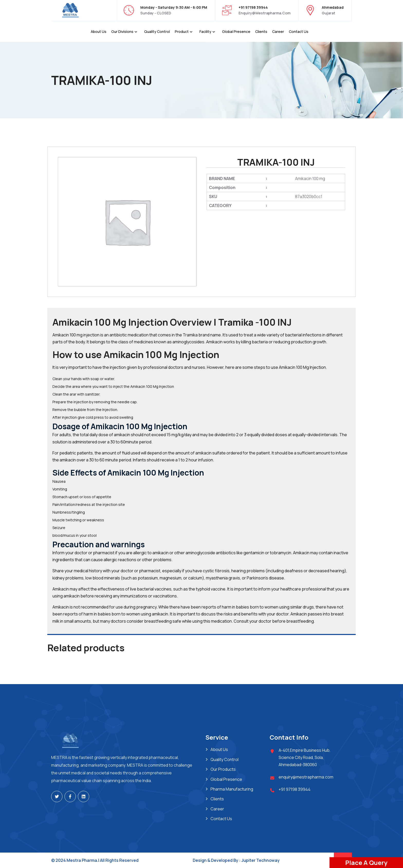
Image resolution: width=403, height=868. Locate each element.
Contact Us (299, 32)
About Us (99, 32)
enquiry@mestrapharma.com (264, 13)
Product (182, 32)
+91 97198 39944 (295, 789)
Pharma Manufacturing (232, 789)
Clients (261, 32)
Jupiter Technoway (260, 860)
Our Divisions (122, 32)
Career (278, 32)
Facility (205, 32)
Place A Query (366, 862)
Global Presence (236, 32)
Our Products (223, 769)
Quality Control (157, 32)
